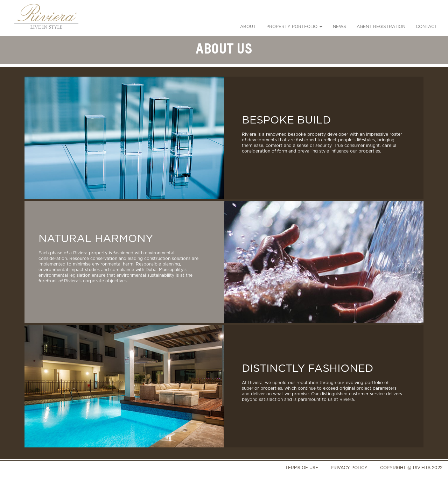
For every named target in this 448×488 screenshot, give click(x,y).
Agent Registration (381, 26)
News (339, 26)
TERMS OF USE (302, 468)
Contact (426, 26)
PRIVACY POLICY (349, 468)
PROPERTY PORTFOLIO (294, 26)
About (248, 26)
